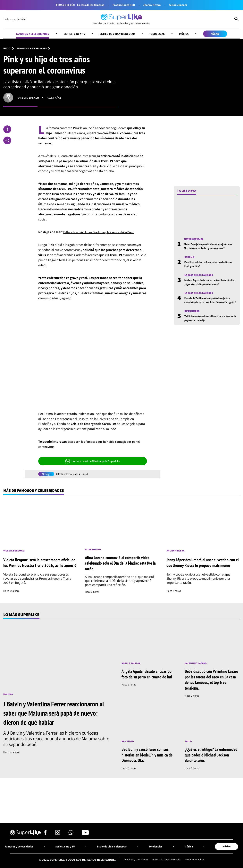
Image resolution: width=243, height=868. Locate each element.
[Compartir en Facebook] (7, 130)
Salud (87, 475)
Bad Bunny (128, 743)
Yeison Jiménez (181, 5)
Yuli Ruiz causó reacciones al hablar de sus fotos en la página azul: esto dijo (208, 323)
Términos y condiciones (134, 863)
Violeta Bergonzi (15, 551)
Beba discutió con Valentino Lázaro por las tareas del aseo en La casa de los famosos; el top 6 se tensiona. (212, 681)
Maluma (8, 696)
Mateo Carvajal (195, 240)
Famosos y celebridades (28, 34)
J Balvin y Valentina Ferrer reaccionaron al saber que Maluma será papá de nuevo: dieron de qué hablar (56, 714)
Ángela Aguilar (132, 665)
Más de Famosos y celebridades (36, 491)
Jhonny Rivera (153, 5)
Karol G (190, 258)
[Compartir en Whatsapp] (7, 141)
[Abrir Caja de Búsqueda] (236, 19)
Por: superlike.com (29, 98)
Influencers (193, 316)
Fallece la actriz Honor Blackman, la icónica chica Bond (102, 233)
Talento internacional (68, 475)
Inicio (7, 49)
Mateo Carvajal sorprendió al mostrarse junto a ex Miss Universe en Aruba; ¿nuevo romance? (210, 247)
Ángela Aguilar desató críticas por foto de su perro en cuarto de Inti (147, 678)
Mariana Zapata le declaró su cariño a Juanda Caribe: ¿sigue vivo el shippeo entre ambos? (210, 283)
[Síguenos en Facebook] (45, 836)
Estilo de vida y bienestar (117, 34)
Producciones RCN (123, 5)
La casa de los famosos (88, 5)
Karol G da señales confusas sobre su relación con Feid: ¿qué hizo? (210, 265)
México (220, 34)
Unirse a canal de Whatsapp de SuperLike (93, 462)
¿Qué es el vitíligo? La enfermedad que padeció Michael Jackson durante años (209, 757)
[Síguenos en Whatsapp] (71, 836)
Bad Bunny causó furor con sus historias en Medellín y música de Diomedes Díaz (147, 757)
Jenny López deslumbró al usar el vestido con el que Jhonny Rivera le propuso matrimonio (200, 564)
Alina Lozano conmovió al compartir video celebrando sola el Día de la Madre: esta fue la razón (121, 564)
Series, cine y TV (72, 34)
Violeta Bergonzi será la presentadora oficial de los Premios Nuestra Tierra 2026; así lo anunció (38, 564)
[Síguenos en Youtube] (85, 836)
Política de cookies (197, 863)
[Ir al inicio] (121, 19)
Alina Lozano (94, 551)
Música (187, 34)
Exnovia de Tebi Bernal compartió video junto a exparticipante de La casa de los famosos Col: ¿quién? (210, 303)
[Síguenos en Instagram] (58, 836)
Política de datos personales (167, 863)
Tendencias (159, 34)
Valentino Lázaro (197, 665)
